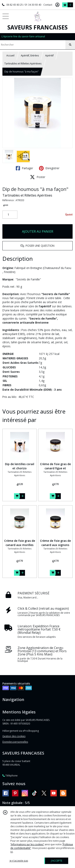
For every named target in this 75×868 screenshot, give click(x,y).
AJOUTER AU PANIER (38, 231)
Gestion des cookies (14, 736)
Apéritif (49, 56)
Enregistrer (49, 168)
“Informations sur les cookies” (27, 844)
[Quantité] (10, 215)
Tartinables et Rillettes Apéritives (23, 64)
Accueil (10, 56)
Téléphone (10, 776)
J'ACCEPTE (57, 861)
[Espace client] (57, 5)
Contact (48, 5)
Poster (38, 177)
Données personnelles (15, 742)
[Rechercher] (70, 45)
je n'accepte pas (19, 861)
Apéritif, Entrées (30, 56)
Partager (24, 168)
